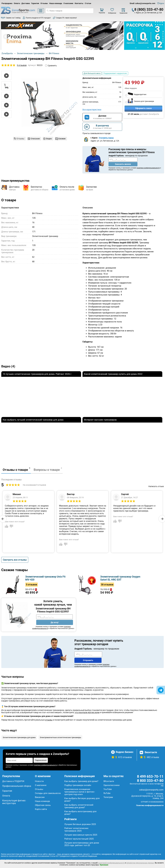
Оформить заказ (143, 108)
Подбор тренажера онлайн (78, 785)
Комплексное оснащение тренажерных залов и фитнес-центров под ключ (80, 792)
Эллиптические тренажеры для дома (19, 737)
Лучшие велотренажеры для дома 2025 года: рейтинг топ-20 (82, 844)
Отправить (88, 660)
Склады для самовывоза (48, 793)
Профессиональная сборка (17, 786)
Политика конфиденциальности (150, 805)
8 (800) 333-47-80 (149, 9)
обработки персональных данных (140, 863)
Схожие (62, 139)
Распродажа (7, 3)
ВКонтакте (109, 781)
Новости (39, 781)
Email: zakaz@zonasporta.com (142, 3)
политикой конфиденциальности (111, 863)
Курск (162, 3)
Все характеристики (92, 110)
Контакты (79, 3)
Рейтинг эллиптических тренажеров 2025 (76, 830)
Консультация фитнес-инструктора (14, 802)
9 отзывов (22, 65)
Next (119, 37)
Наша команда (56, 3)
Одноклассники (112, 785)
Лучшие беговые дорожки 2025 (80, 824)
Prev (6, 37)
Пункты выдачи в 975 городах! (38, 18)
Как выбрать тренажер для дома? (81, 781)
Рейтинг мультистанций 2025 (79, 839)
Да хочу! (55, 622)
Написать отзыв (156, 486)
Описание (35, 139)
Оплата (17, 3)
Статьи (88, 3)
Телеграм (108, 797)
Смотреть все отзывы (15, 560)
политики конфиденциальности (148, 168)
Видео (49, 139)
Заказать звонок (123, 164)
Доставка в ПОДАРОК (13, 781)
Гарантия (35, 3)
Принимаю (104, 865)
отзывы (49, 720)
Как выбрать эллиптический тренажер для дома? (79, 806)
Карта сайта (41, 809)
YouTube (108, 789)
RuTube (107, 793)
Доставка (26, 3)
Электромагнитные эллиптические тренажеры (60, 737)
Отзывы (44, 3)
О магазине (68, 3)
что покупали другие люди (87, 712)
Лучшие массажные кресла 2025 (81, 835)
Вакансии (40, 797)
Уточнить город (106, 138)
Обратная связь (43, 805)
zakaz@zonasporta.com (151, 790)
